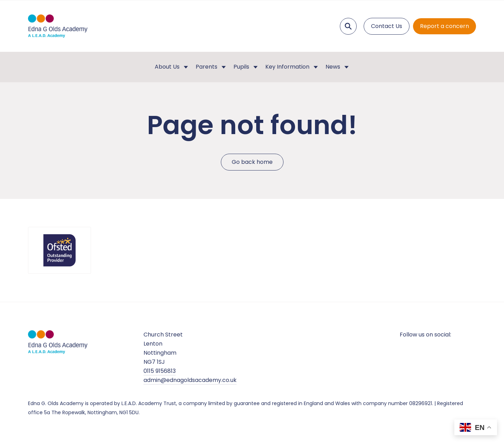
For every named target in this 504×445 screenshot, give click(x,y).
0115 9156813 (160, 371)
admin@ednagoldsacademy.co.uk (190, 380)
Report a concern (444, 26)
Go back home (252, 162)
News (333, 67)
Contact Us (387, 26)
